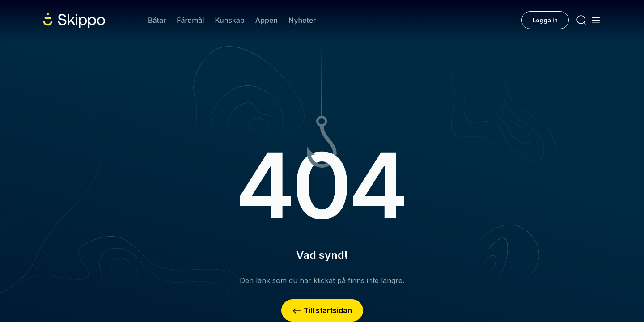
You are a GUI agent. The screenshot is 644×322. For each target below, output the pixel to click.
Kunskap (230, 20)
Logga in (545, 20)
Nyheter (302, 20)
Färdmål (190, 20)
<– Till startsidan (322, 310)
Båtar (157, 20)
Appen (267, 20)
